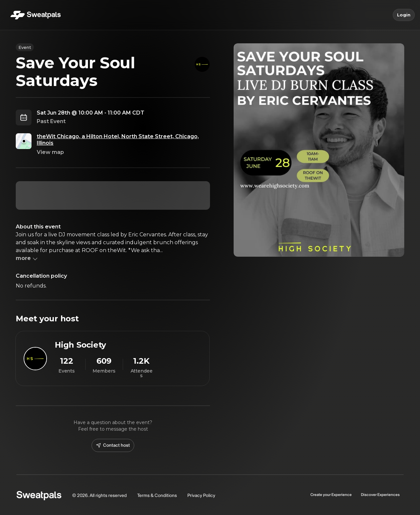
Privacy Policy (201, 495)
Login (404, 15)
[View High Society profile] (113, 358)
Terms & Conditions (157, 495)
